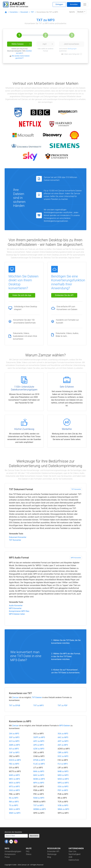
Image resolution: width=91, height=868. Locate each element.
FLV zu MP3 (63, 764)
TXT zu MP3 (38, 705)
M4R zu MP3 (14, 775)
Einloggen (59, 4)
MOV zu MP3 (15, 783)
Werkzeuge (52, 854)
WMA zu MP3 (63, 809)
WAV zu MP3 (14, 809)
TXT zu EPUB (15, 705)
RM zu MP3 (14, 802)
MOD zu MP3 (63, 779)
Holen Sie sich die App (22, 295)
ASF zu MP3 (63, 745)
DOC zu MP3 (63, 756)
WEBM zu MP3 (40, 809)
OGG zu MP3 (14, 790)
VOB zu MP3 (63, 805)
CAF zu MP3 (14, 752)
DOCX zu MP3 (15, 760)
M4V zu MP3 (39, 775)
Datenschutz (74, 860)
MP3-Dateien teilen (17, 614)
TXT (32, 12)
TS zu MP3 (14, 805)
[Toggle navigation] (85, 4)
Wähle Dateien (18, 44)
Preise (7, 857)
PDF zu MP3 (63, 790)
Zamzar (15, 697)
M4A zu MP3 (39, 771)
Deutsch (81, 12)
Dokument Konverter (18, 537)
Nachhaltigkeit (75, 854)
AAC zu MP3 (63, 737)
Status (29, 854)
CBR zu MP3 (63, 752)
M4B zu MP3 (63, 771)
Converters (14, 12)
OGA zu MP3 (63, 787)
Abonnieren (34, 836)
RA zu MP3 (14, 798)
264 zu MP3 (14, 734)
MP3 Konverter (76, 558)
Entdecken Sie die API (64, 295)
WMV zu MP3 (15, 813)
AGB (70, 857)
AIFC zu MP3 (39, 741)
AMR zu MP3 (14, 745)
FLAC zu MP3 (39, 764)
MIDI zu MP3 (63, 775)
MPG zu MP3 (63, 783)
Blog (49, 857)
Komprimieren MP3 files (19, 611)
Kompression (10, 854)
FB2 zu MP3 (14, 764)
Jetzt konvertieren (71, 44)
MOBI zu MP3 (39, 779)
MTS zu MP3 (14, 787)
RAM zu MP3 (39, 798)
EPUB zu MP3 (39, 760)
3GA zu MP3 (63, 734)
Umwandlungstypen (13, 851)
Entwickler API (53, 851)
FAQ (28, 851)
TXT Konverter (76, 489)
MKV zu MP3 (14, 779)
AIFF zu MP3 (63, 741)
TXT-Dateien (37, 697)
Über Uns (72, 851)
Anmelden (74, 4)
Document (24, 12)
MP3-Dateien (65, 726)
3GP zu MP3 (14, 737)
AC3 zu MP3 (14, 741)
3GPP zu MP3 (39, 737)
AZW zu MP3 (39, 749)
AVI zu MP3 (14, 749)
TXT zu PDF (63, 705)
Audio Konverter (16, 606)
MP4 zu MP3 (39, 783)
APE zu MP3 (38, 745)
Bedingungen (72, 49)
